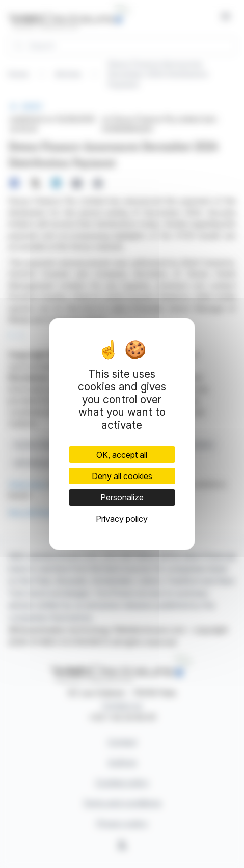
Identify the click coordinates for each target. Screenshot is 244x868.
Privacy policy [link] (122, 519)
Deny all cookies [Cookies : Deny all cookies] (122, 476)
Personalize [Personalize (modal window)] (122, 497)
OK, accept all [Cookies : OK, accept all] (122, 455)
